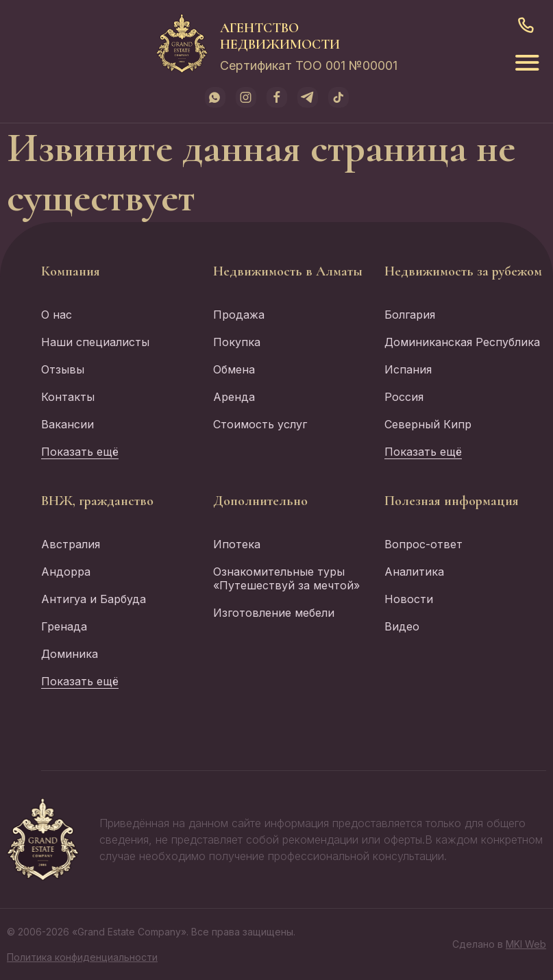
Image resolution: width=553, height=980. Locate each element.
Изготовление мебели (274, 613)
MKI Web (526, 944)
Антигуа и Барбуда (94, 599)
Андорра (66, 572)
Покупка (237, 342)
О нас (57, 315)
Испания (408, 369)
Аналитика (414, 572)
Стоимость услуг (260, 424)
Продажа (239, 315)
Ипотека (237, 544)
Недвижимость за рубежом (463, 271)
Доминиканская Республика (462, 342)
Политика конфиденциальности (82, 957)
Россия (404, 397)
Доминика (70, 654)
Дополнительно (260, 501)
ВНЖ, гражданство (97, 501)
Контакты (68, 397)
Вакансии (67, 424)
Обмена (234, 369)
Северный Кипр (428, 424)
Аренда (234, 397)
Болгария (410, 315)
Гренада (64, 626)
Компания (71, 271)
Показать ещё (80, 452)
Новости (409, 599)
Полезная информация (452, 501)
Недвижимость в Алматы (288, 271)
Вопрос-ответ (423, 544)
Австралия (71, 544)
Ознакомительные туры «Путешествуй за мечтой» (286, 578)
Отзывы (63, 369)
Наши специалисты (95, 342)
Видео (402, 626)
